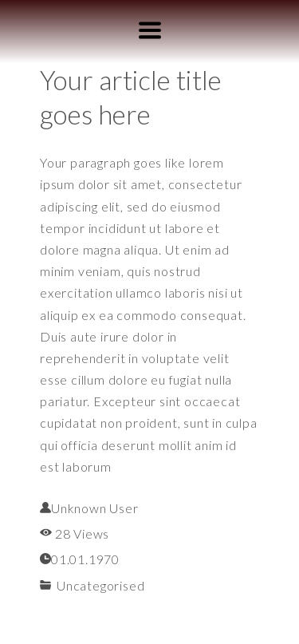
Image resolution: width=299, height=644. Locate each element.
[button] (150, 30)
